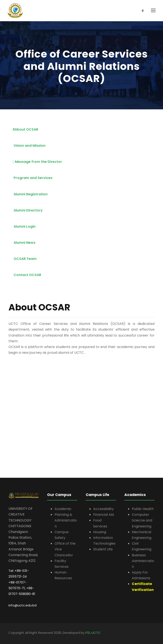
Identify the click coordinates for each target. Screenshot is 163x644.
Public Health (143, 509)
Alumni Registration (30, 194)
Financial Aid (103, 515)
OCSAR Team (25, 259)
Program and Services (33, 178)
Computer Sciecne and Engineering (142, 520)
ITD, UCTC (93, 633)
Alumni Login (24, 226)
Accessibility (103, 509)
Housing (100, 532)
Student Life (103, 549)
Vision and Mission (29, 146)
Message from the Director (37, 162)
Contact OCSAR (27, 275)
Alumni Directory (28, 210)
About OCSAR (25, 129)
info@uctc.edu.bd (22, 605)
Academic (63, 509)
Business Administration (143, 561)
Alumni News (24, 243)
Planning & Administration (66, 520)
